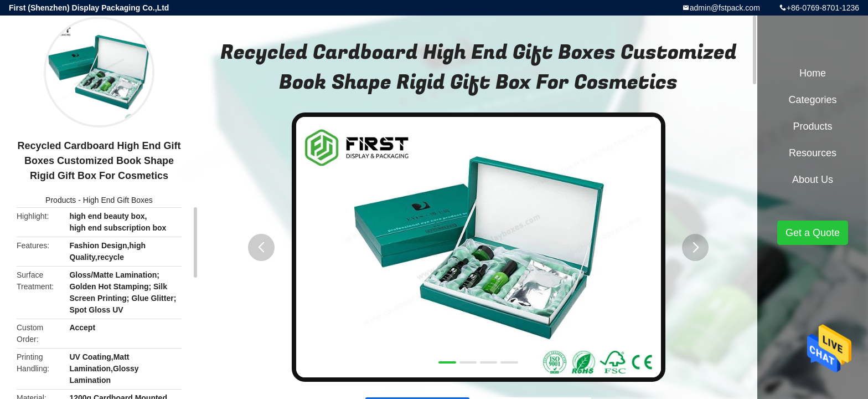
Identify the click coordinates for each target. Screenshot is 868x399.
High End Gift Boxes (118, 200)
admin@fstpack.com (725, 8)
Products (61, 200)
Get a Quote (813, 233)
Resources (813, 153)
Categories (812, 100)
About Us (813, 180)
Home (813, 73)
